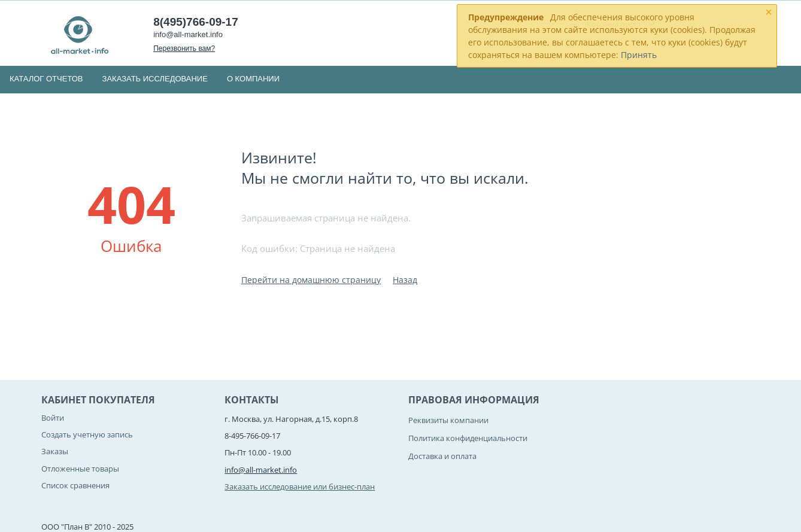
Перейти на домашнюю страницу (311, 280)
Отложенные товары (80, 469)
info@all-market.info (188, 34)
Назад (405, 280)
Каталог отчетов (46, 79)
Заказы (55, 451)
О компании (253, 79)
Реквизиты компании (448, 420)
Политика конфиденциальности (468, 438)
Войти (53, 418)
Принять (639, 55)
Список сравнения (75, 485)
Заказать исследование (155, 79)
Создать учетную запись (87, 434)
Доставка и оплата (442, 456)
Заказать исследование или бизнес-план (300, 487)
